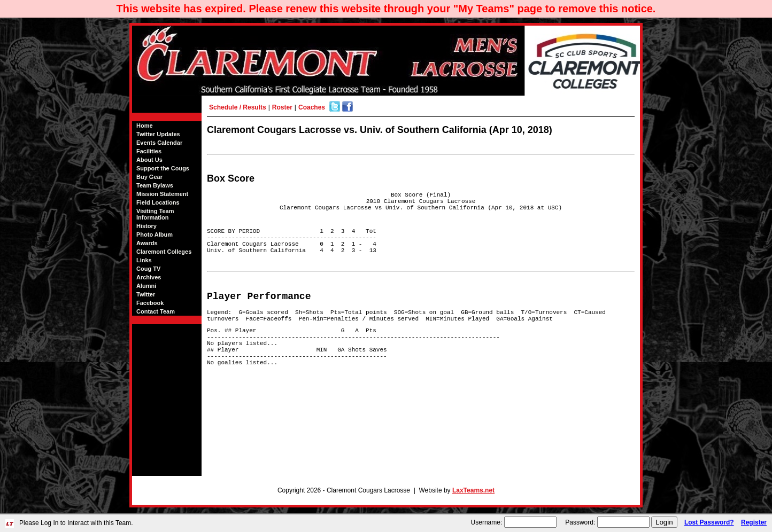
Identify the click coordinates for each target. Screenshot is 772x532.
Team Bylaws (155, 185)
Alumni (146, 286)
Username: (487, 522)
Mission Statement (162, 194)
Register (754, 522)
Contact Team (156, 311)
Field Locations (158, 202)
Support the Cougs (163, 168)
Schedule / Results (238, 107)
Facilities (149, 151)
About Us (149, 160)
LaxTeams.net (473, 490)
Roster (282, 107)
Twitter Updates (158, 134)
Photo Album (155, 234)
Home (145, 126)
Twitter (146, 294)
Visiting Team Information (155, 214)
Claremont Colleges (164, 252)
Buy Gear (149, 177)
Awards (147, 243)
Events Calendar (159, 143)
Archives (149, 277)
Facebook (150, 303)
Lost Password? (709, 522)
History (146, 226)
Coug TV (148, 269)
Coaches (312, 107)
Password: (580, 522)
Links (144, 260)
